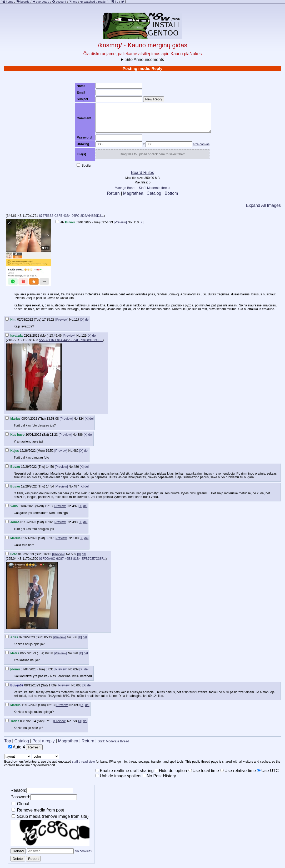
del (87, 320)
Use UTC (268, 771)
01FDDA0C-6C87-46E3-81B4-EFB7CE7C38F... (72, 559)
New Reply (154, 99)
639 (76, 669)
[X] (142, 222)
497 (75, 506)
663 (79, 685)
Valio (14, 506)
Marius (15, 419)
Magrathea (133, 193)
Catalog (154, 193)
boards (25, 2)
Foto (14, 554)
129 (84, 336)
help (74, 2)
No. (130, 222)
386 (80, 435)
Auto (17, 747)
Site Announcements (145, 60)
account (61, 2)
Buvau (70, 222)
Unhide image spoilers (118, 776)
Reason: (42, 791)
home (10, 2)
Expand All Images (263, 205)
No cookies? (83, 851)
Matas (15, 653)
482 (76, 451)
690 (77, 705)
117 (77, 320)
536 (74, 637)
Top (8, 741)
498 (75, 522)
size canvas (201, 144)
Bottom (171, 193)
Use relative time (238, 771)
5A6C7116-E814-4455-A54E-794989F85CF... (71, 340)
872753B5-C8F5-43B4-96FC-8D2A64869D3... (71, 216)
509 (74, 554)
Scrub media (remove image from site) (50, 816)
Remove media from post (38, 810)
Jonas (15, 522)
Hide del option (171, 771)
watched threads (93, 2)
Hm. (13, 320)
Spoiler (84, 165)
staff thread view (84, 762)
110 (136, 222)
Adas (14, 637)
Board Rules (142, 173)
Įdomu (15, 669)
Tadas (15, 721)
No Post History (159, 776)
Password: (44, 797)
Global (20, 804)
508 (76, 538)
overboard (43, 2)
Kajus (15, 451)
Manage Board (125, 188)
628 (75, 653)
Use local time (204, 771)
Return (113, 193)
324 (81, 419)
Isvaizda (16, 336)
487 (76, 486)
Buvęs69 (17, 685)
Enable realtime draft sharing (125, 771)
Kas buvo (17, 435)
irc (115, 2)
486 (76, 467)
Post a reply (43, 741)
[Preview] (120, 222)
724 (75, 721)
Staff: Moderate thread (155, 188)
